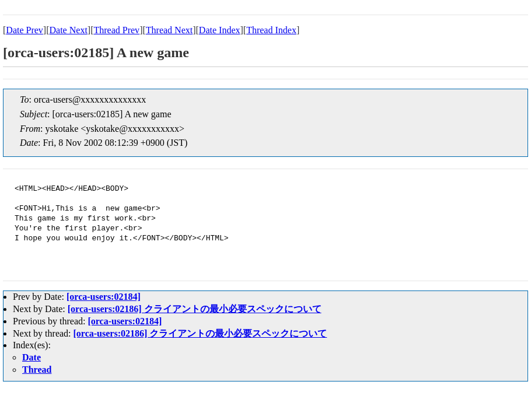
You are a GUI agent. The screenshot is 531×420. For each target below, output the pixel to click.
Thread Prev (116, 30)
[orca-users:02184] (104, 297)
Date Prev (25, 30)
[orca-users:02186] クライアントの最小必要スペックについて (195, 309)
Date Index (220, 30)
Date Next (69, 30)
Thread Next (169, 30)
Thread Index (271, 30)
